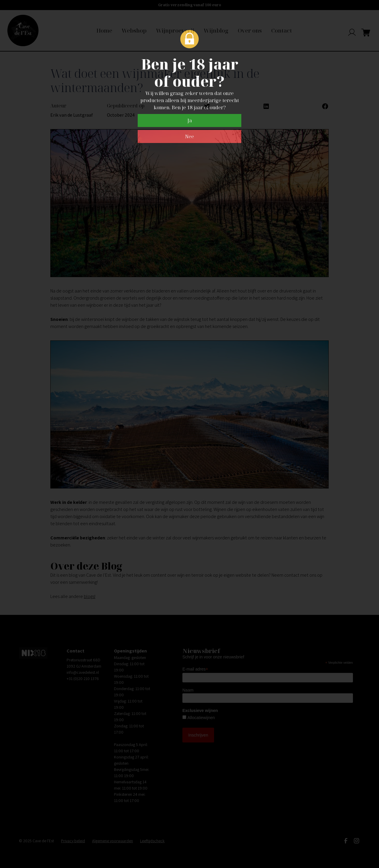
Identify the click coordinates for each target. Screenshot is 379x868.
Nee (189, 136)
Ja (190, 120)
